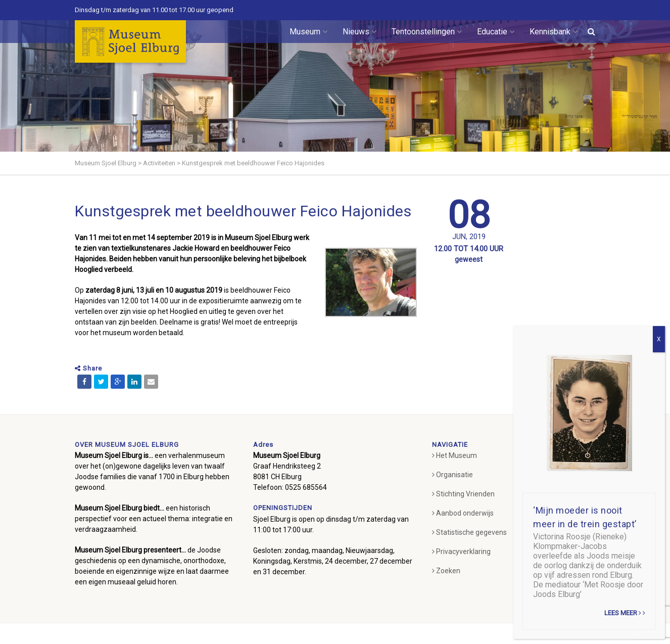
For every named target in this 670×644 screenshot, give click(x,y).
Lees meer (625, 613)
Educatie (496, 32)
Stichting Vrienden (463, 494)
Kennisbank (554, 32)
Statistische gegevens (469, 532)
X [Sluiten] (659, 339)
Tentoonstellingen (427, 32)
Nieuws (360, 32)
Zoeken (446, 571)
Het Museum (454, 455)
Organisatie (452, 475)
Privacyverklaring (461, 551)
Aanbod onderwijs (463, 513)
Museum (308, 32)
